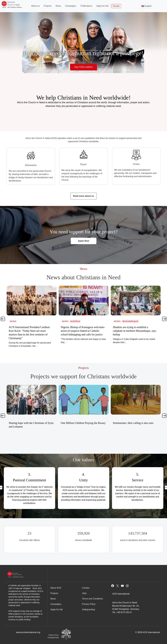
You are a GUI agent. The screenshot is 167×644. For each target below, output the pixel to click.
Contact (86, 588)
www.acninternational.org (28, 632)
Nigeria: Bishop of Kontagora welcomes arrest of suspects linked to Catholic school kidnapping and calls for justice (135, 331)
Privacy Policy (89, 604)
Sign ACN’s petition (83, 67)
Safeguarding (89, 609)
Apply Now (83, 241)
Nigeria (127, 321)
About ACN (56, 588)
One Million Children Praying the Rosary (135, 423)
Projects (48, 6)
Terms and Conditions (93, 599)
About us (35, 6)
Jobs (84, 593)
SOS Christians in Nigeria (23, 423)
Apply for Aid (102, 6)
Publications (86, 6)
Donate (116, 6)
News (58, 6)
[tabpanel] (32, 317)
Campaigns (71, 6)
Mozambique (26, 321)
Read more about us (84, 196)
